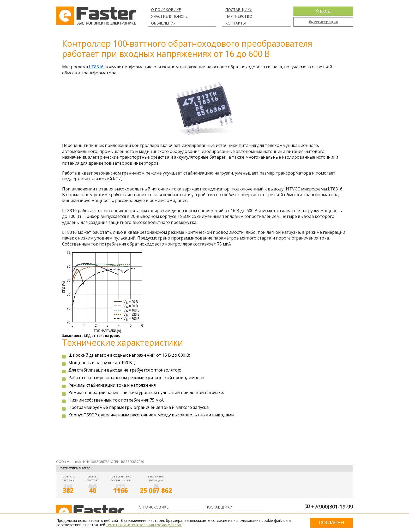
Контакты (236, 23)
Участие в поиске (169, 16)
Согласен (331, 523)
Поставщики (239, 10)
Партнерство (239, 16)
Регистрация (323, 22)
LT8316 (96, 67)
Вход (323, 11)
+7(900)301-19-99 (332, 507)
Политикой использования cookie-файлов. (144, 525)
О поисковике (166, 10)
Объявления (163, 23)
